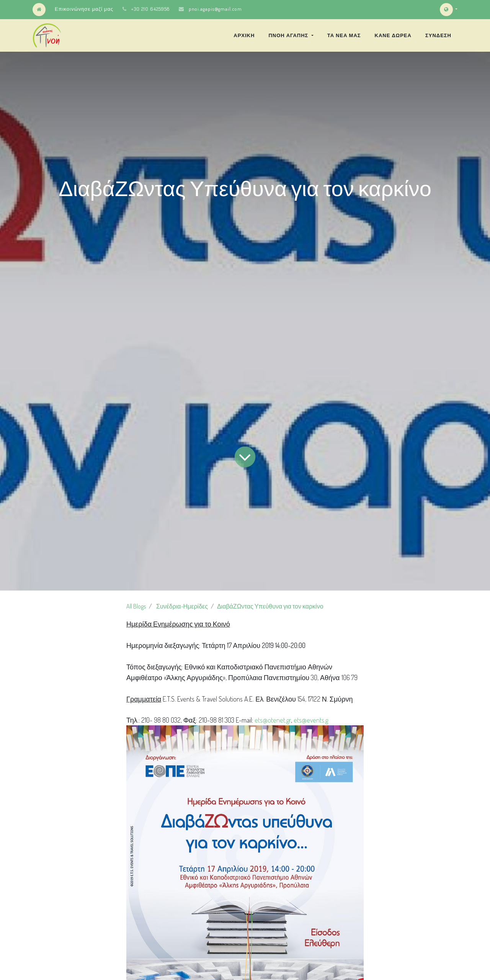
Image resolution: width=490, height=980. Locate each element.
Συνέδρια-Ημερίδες (182, 606)
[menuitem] (244, 35)
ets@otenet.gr (273, 720)
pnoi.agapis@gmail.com (215, 9)
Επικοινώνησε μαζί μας (84, 9)
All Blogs (136, 606)
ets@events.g (311, 720)
